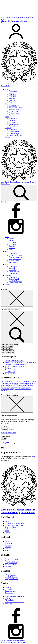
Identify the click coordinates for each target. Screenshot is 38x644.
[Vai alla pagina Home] (7, 442)
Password (4, 429)
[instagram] (16, 233)
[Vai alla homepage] (19, 82)
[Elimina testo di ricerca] (17, 319)
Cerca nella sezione (10, 344)
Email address (5, 427)
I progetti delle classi (16, 135)
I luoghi (11, 93)
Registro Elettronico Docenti (14, 361)
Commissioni (26, 387)
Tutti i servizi (13, 115)
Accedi (4, 438)
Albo (9, 381)
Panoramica (13, 91)
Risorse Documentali (22, 381)
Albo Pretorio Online (12, 370)
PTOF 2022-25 (10, 374)
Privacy (12, 389)
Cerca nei (7, 348)
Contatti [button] (7, 137)
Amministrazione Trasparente (14, 596)
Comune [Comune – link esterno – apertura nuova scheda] (8, 533)
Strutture (12, 98)
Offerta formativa (15, 131)
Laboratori (4, 383)
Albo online (13, 126)
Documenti (13, 97)
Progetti (11, 383)
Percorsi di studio (15, 113)
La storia (12, 100)
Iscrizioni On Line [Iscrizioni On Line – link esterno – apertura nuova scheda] (11, 529)
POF (15, 385)
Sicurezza (33, 381)
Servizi (13, 381)
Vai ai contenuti (6, 17)
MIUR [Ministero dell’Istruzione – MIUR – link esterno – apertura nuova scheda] (7, 522)
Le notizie (12, 120)
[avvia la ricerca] (17, 335)
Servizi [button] (7, 104)
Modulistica (10, 385)
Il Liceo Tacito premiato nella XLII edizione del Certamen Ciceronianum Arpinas (20, 363)
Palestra (11, 387)
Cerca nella (8, 351)
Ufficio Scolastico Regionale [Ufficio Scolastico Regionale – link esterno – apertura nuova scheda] (14, 523)
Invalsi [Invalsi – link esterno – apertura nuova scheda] (7, 531)
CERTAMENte (10, 372)
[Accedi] (19, 31)
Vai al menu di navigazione (20, 17)
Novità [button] (7, 117)
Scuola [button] (7, 89)
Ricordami (7, 436)
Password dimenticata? (8, 433)
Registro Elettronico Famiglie (14, 366)
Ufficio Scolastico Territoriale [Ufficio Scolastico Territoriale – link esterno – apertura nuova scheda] (15, 525)
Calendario (18, 387)
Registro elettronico (15, 108)
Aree (10, 102)
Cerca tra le (7, 346)
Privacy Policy (10, 600)
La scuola (12, 239)
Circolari (4, 381)
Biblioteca (21, 385)
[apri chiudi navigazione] (2, 41)
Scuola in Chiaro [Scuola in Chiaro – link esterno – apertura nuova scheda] (10, 527)
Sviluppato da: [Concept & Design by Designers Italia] (14, 642)
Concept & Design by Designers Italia (13, 640)
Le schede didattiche (16, 133)
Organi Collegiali (19, 383)
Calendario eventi (15, 124)
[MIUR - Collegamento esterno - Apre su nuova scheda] (14, 21)
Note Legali (9, 604)
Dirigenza (8, 368)
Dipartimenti (5, 389)
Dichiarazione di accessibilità (14, 602)
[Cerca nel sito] (19, 193)
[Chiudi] (17, 298)
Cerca (3, 310)
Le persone (13, 95)
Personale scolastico (15, 109)
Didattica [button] (8, 128)
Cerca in (8, 353)
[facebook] (16, 218)
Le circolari (13, 122)
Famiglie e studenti (15, 111)
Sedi (26, 385)
